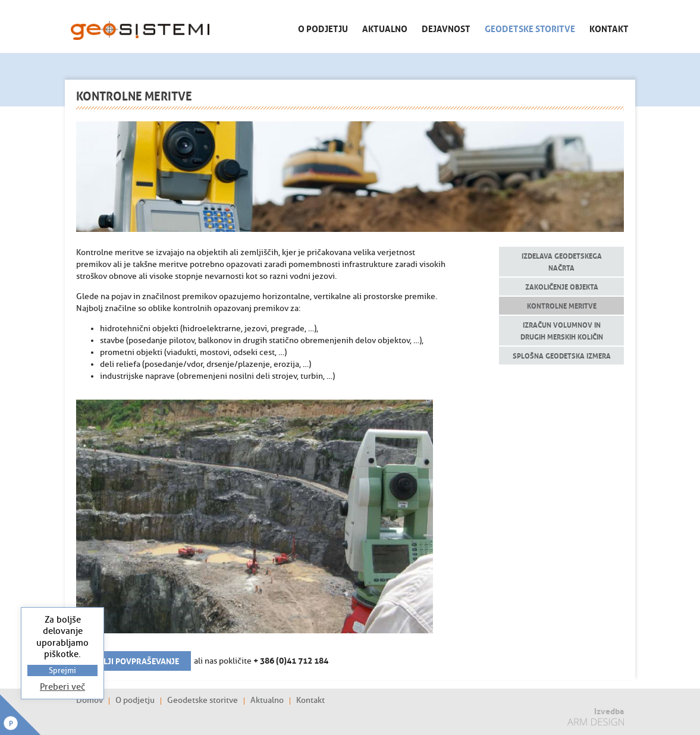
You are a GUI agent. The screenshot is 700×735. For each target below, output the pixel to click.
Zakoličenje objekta (562, 286)
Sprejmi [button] (62, 670)
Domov (90, 701)
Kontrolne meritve (562, 305)
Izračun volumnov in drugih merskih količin (562, 330)
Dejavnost (446, 28)
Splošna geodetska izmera (562, 355)
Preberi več (62, 687)
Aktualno (385, 28)
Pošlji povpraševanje (134, 660)
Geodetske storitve (530, 28)
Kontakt (609, 28)
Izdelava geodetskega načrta (562, 261)
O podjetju (323, 28)
